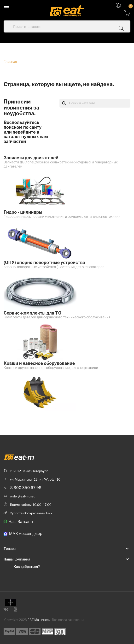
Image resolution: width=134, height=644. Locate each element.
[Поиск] (95, 103)
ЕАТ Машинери (39, 620)
